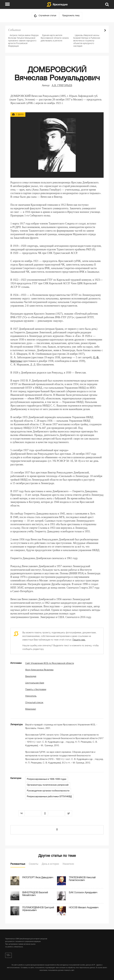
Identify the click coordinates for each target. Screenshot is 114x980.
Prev (100, 30)
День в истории (50, 864)
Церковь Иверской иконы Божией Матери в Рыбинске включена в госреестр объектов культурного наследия (87, 41)
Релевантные (18, 864)
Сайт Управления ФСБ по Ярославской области (50, 663)
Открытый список (34, 703)
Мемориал (31, 709)
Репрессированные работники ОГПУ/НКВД (49, 797)
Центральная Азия (35, 683)
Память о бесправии (36, 690)
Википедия (31, 676)
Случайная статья (47, 16)
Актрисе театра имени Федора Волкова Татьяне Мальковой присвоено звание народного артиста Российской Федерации (23, 41)
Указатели (68, 864)
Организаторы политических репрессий (48, 785)
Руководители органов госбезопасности (48, 791)
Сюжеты (33, 864)
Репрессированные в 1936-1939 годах (47, 779)
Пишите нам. (79, 640)
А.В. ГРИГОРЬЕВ (62, 85)
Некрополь (31, 696)
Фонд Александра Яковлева (39, 670)
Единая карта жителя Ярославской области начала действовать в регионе (55, 38)
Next (105, 30)
